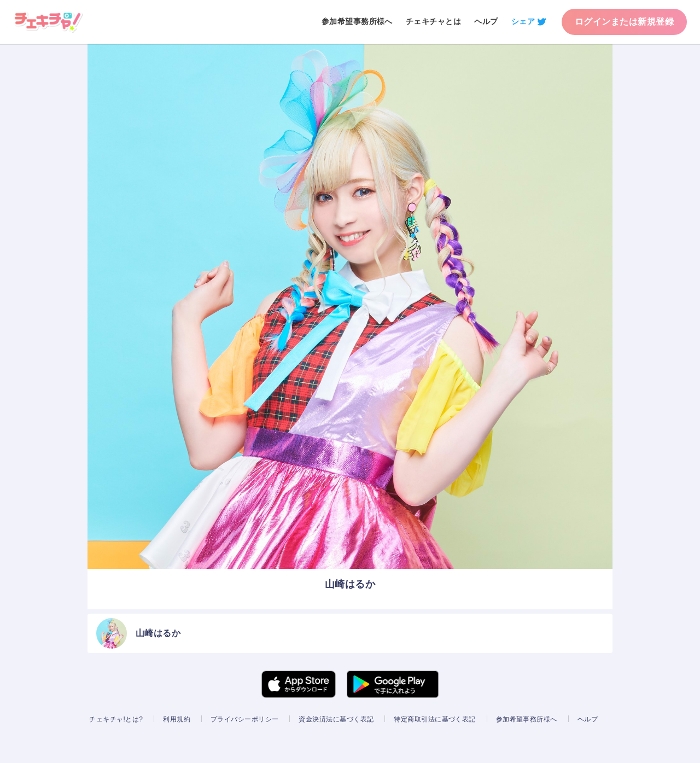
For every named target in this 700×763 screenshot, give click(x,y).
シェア (523, 21)
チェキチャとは (433, 21)
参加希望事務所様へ (357, 21)
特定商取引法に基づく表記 (435, 719)
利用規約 (177, 719)
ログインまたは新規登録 (624, 22)
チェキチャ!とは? (116, 719)
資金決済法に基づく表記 (336, 719)
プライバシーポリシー (245, 719)
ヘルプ (486, 21)
